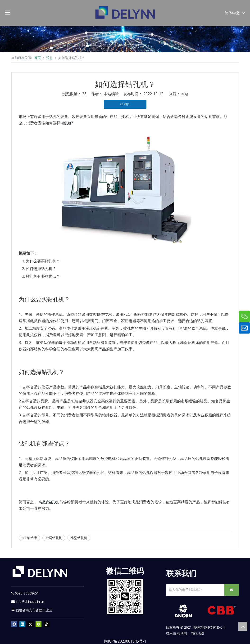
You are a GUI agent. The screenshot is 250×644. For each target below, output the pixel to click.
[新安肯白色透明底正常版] (183, 611)
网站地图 (197, 633)
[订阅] (231, 590)
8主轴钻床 (29, 538)
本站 (185, 94)
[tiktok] (47, 624)
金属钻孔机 (54, 538)
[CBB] (222, 611)
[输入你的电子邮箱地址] (194, 590)
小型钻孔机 (79, 538)
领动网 (182, 633)
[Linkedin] (22, 624)
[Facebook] (14, 624)
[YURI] (125, 597)
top (243, 626)
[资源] (125, 39)
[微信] (39, 624)
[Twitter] (30, 624)
